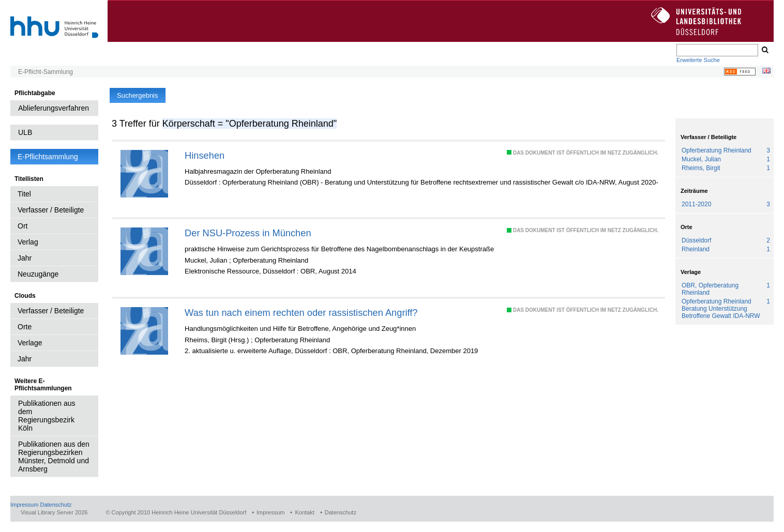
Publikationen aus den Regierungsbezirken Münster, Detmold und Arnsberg (54, 457)
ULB (25, 132)
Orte (25, 327)
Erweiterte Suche (698, 60)
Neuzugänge (38, 274)
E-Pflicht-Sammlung (46, 72)
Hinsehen (205, 155)
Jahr (25, 258)
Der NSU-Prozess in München (248, 233)
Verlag (28, 242)
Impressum (24, 505)
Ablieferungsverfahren (54, 108)
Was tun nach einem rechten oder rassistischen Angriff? (301, 313)
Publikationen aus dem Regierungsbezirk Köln (47, 416)
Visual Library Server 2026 (54, 512)
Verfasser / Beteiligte (51, 210)
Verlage (30, 343)
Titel (24, 194)
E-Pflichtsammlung (48, 157)
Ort (22, 226)
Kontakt (304, 512)
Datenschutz (56, 505)
